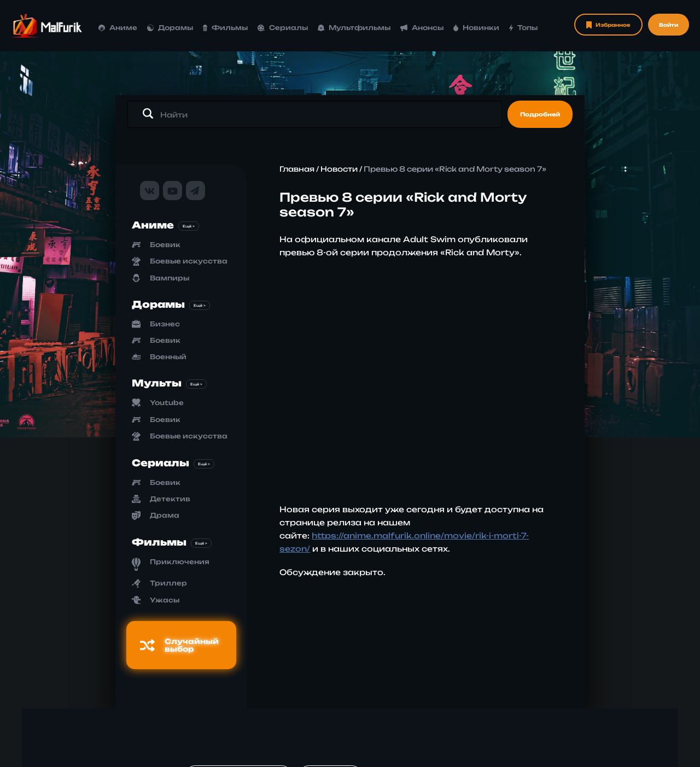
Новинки (477, 28)
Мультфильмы (354, 28)
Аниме (118, 28)
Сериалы (283, 28)
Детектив (170, 499)
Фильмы (226, 28)
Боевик (165, 245)
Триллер (168, 583)
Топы (523, 28)
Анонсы (422, 28)
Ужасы (165, 600)
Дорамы (170, 28)
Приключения (180, 562)
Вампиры (170, 278)
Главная (297, 169)
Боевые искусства (189, 261)
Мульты (157, 383)
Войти (669, 25)
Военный (168, 357)
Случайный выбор (179, 645)
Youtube (167, 403)
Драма (165, 515)
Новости (339, 169)
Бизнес (165, 324)
